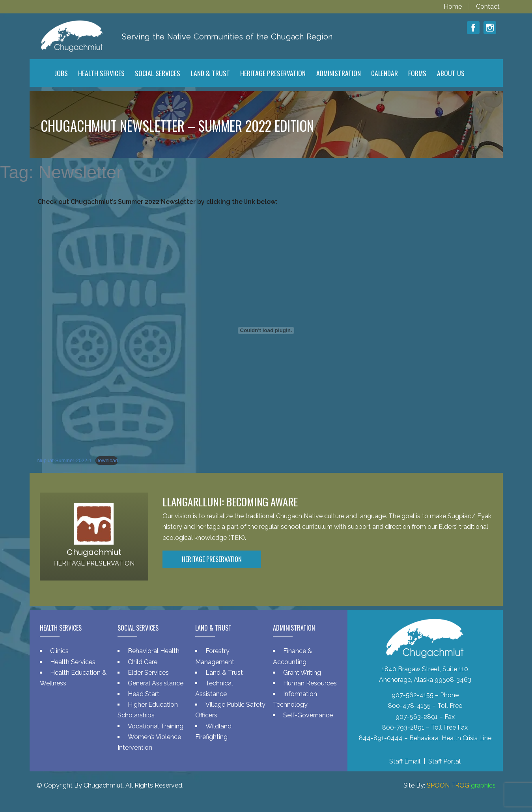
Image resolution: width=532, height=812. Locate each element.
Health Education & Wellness (73, 678)
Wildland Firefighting (213, 732)
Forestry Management (215, 656)
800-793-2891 (403, 727)
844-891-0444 (381, 738)
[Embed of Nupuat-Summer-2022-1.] (266, 330)
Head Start (144, 694)
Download (107, 460)
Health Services (73, 662)
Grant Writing (302, 673)
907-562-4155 (413, 695)
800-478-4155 (409, 706)
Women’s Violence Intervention (149, 742)
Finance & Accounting (292, 656)
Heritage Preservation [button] (212, 559)
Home (454, 7)
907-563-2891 (417, 717)
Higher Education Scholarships (148, 710)
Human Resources (310, 683)
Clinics (59, 651)
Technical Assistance (214, 689)
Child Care (143, 662)
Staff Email (405, 761)
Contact (488, 7)
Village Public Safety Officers (230, 710)
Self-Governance (308, 715)
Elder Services (148, 673)
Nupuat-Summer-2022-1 (65, 460)
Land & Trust (224, 673)
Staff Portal (444, 761)
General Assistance (156, 683)
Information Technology (295, 699)
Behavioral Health (154, 651)
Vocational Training (156, 726)
